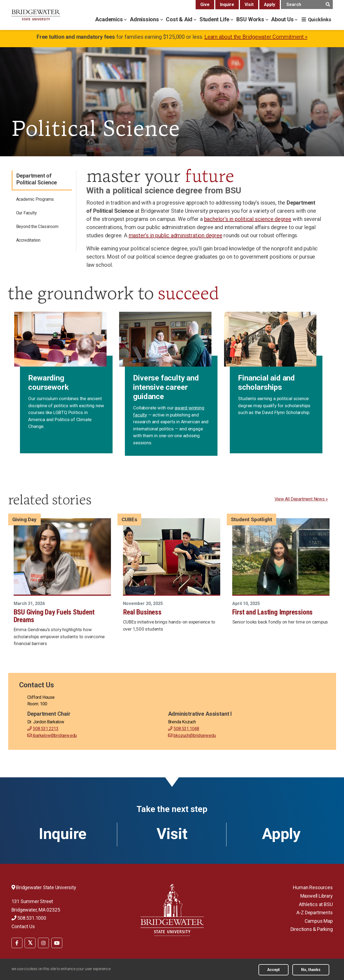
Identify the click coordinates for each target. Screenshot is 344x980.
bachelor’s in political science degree (248, 219)
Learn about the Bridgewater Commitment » (256, 37)
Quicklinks (320, 20)
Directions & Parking (312, 929)
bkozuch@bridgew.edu (195, 735)
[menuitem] (42, 200)
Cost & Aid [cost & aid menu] (180, 19)
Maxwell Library (317, 896)
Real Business (142, 612)
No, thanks (311, 970)
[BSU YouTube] (57, 943)
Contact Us (23, 926)
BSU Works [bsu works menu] (251, 19)
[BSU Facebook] (17, 943)
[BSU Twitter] (30, 943)
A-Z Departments (315, 912)
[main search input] (307, 5)
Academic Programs (35, 199)
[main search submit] (328, 5)
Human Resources (313, 887)
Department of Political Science (37, 179)
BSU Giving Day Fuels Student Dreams (54, 616)
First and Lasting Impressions (273, 612)
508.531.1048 (186, 729)
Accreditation (28, 240)
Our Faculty (27, 213)
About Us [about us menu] (283, 19)
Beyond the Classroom (37, 227)
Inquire (227, 5)
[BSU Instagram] (43, 943)
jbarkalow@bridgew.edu (55, 735)
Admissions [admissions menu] (145, 19)
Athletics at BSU (316, 904)
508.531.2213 (46, 729)
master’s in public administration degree (176, 235)
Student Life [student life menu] (215, 19)
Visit (249, 5)
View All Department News (300, 499)
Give (205, 5)
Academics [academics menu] (110, 19)
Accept (274, 970)
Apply (270, 5)
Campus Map (319, 921)
